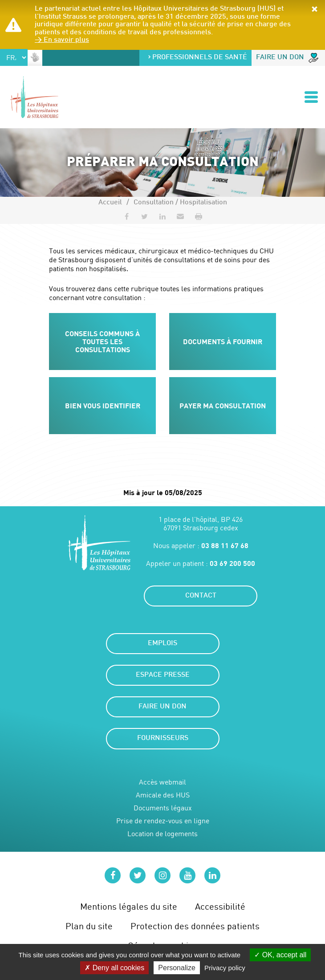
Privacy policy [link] (225, 968)
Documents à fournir (223, 341)
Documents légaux (163, 808)
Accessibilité (220, 906)
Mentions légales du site (129, 906)
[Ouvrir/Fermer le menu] (311, 97)
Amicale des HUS (163, 795)
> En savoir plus (62, 40)
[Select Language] (14, 57)
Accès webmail (162, 782)
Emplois (162, 644)
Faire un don (287, 58)
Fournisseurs (163, 738)
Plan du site (89, 926)
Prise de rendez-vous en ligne (163, 821)
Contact (201, 596)
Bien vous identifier (103, 405)
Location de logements (162, 834)
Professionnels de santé (197, 58)
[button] (315, 10)
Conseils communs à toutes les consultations (102, 341)
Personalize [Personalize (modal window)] (177, 968)
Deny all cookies (114, 968)
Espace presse (163, 675)
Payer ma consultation (223, 405)
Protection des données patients (195, 926)
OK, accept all (280, 955)
